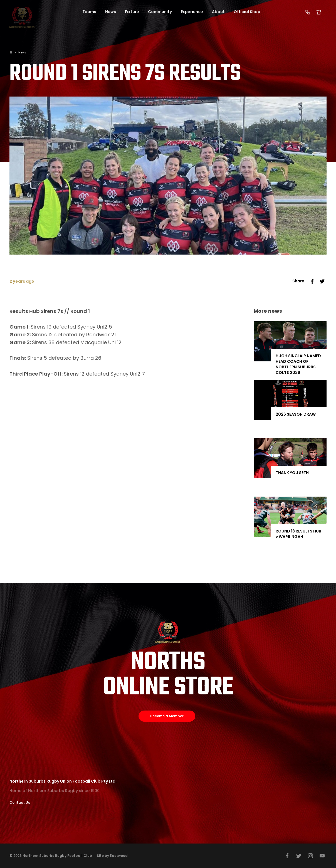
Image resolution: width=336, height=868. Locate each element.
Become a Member (167, 716)
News (22, 52)
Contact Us (20, 802)
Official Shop (247, 12)
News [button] (111, 12)
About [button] (218, 12)
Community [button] (160, 12)
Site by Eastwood (112, 856)
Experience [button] (192, 12)
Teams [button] (89, 12)
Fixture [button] (132, 12)
